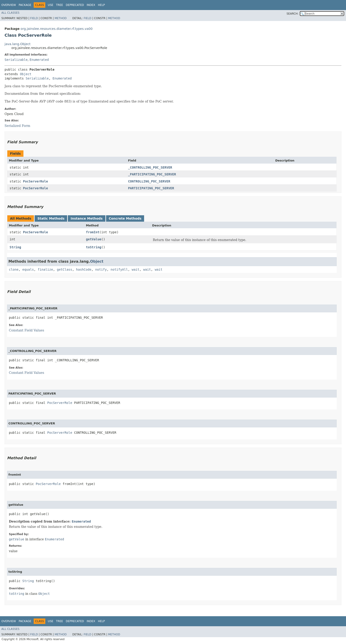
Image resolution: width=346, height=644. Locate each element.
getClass (65, 269)
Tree (60, 5)
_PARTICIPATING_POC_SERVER (152, 174)
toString (94, 247)
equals (28, 269)
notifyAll (119, 269)
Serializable (16, 60)
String (15, 247)
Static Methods (51, 218)
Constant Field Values (27, 330)
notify (101, 269)
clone (14, 269)
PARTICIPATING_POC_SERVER (151, 188)
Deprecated (75, 5)
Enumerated (39, 60)
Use (51, 5)
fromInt (93, 232)
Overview (9, 5)
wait (136, 269)
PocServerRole (36, 181)
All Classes (10, 13)
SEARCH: (293, 14)
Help (101, 5)
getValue (94, 239)
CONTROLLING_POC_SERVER (149, 181)
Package (25, 5)
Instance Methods (86, 218)
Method (61, 18)
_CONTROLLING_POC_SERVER (150, 167)
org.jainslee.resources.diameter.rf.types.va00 (56, 29)
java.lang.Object (18, 44)
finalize (45, 269)
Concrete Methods (125, 218)
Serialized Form (17, 126)
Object (26, 74)
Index (91, 5)
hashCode (84, 269)
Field (34, 18)
